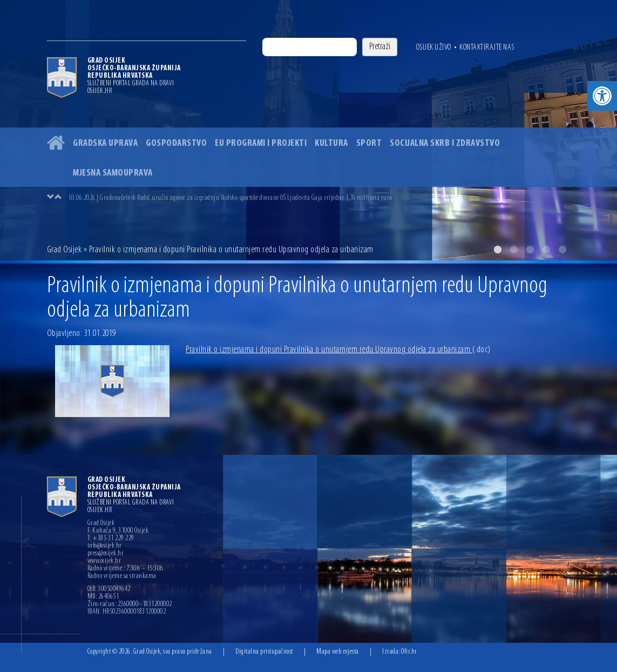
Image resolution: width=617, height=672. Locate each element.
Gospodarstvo (176, 143)
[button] (602, 96)
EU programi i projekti (261, 143)
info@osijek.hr (105, 546)
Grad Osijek (65, 250)
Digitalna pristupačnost (264, 652)
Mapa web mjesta (338, 652)
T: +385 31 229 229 (111, 539)
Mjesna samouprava (113, 173)
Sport (369, 143)
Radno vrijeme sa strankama (122, 576)
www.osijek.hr (104, 561)
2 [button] (514, 250)
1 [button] (498, 250)
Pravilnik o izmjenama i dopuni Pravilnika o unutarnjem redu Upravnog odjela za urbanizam (338, 350)
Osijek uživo (434, 48)
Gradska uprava (105, 143)
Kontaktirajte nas (487, 48)
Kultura (331, 143)
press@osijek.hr (106, 554)
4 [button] (546, 250)
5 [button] (562, 250)
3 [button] (530, 250)
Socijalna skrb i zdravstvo (445, 143)
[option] (320, 198)
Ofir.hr (409, 652)
